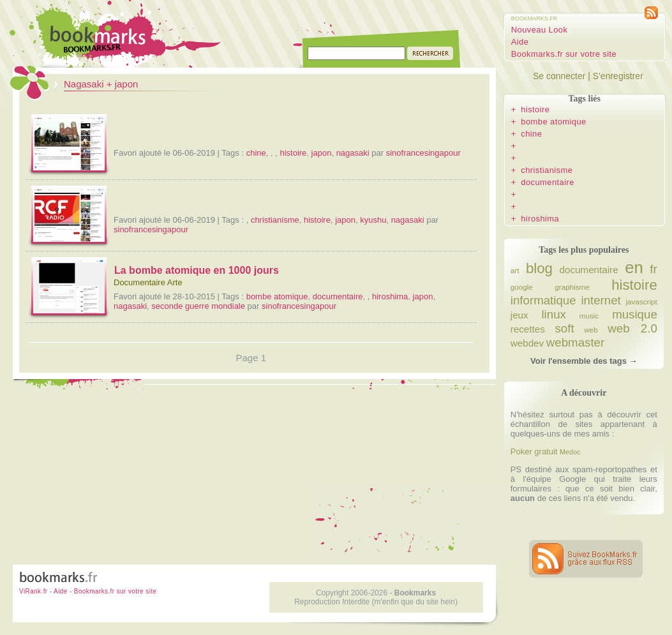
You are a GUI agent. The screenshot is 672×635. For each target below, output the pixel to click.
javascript (641, 302)
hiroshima (390, 296)
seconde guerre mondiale (198, 306)
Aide (520, 42)
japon (322, 153)
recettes (528, 329)
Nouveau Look (540, 30)
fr (653, 269)
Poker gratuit (534, 452)
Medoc (570, 452)
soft (564, 328)
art (515, 270)
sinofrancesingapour (423, 153)
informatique (543, 300)
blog (539, 268)
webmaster (575, 342)
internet (601, 300)
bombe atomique (277, 296)
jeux (519, 315)
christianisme (275, 220)
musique (635, 314)
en (634, 267)
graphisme (572, 287)
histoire (293, 153)
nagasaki (353, 153)
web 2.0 (632, 328)
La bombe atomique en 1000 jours (197, 270)
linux (553, 314)
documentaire (338, 296)
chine (256, 153)
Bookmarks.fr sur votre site (564, 54)
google (522, 287)
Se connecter (559, 76)
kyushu (373, 220)
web (591, 330)
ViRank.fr (34, 591)
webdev (527, 343)
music (589, 316)
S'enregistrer (618, 76)
